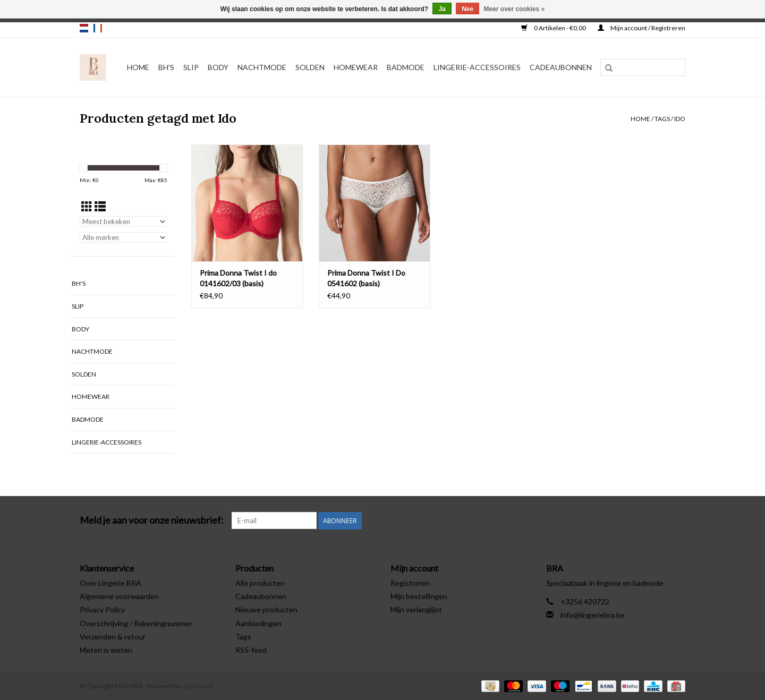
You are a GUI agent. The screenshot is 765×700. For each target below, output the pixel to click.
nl (84, 28)
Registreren (410, 583)
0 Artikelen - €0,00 (554, 28)
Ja (442, 9)
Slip (191, 67)
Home (138, 67)
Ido (680, 119)
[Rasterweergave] (87, 206)
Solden (310, 67)
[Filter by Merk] (124, 237)
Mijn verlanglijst (416, 609)
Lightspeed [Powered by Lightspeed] (197, 686)
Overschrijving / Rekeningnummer (136, 623)
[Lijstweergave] (100, 206)
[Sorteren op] (124, 221)
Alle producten (260, 583)
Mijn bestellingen (419, 596)
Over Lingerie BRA (110, 583)
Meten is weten (106, 650)
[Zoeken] (643, 67)
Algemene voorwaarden (119, 596)
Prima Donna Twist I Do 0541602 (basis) (366, 278)
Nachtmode (262, 67)
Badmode (406, 67)
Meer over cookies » (515, 9)
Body (218, 67)
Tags (662, 119)
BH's (166, 67)
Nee (467, 9)
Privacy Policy (102, 609)
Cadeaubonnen (561, 67)
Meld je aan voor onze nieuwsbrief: (152, 520)
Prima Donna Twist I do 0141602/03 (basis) (238, 278)
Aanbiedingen (258, 623)
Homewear (356, 67)
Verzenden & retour (113, 637)
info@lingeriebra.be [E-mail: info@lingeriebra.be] (593, 615)
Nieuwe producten (266, 609)
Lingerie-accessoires (477, 67)
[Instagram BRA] (677, 520)
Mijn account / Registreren (641, 28)
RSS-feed (251, 650)
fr (98, 28)
